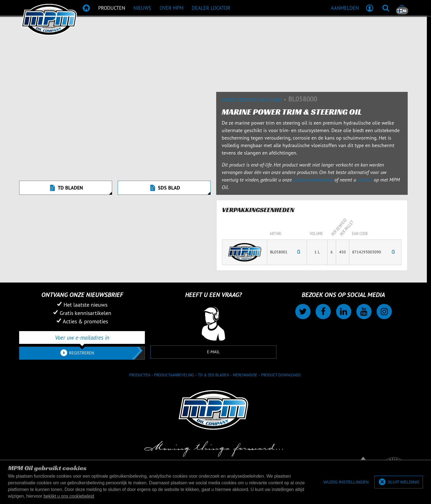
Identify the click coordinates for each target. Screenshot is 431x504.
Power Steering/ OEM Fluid (255, 100)
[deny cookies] (346, 482)
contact (365, 180)
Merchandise (245, 375)
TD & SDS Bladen (213, 375)
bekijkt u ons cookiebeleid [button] (69, 496)
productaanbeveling (313, 180)
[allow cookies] (399, 482)
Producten (140, 375)
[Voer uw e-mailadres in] (82, 337)
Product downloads (281, 375)
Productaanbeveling (174, 375)
